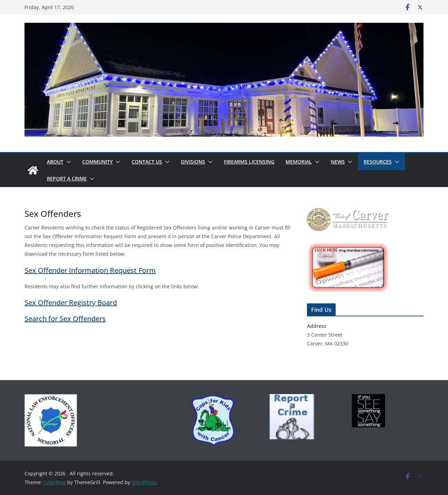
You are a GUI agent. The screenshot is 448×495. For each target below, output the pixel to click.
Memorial (299, 162)
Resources (378, 162)
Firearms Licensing (249, 162)
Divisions (193, 162)
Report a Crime (67, 178)
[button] (67, 162)
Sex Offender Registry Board (71, 302)
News (338, 162)
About (55, 162)
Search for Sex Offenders (65, 319)
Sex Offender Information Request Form (90, 270)
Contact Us (147, 162)
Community (97, 162)
